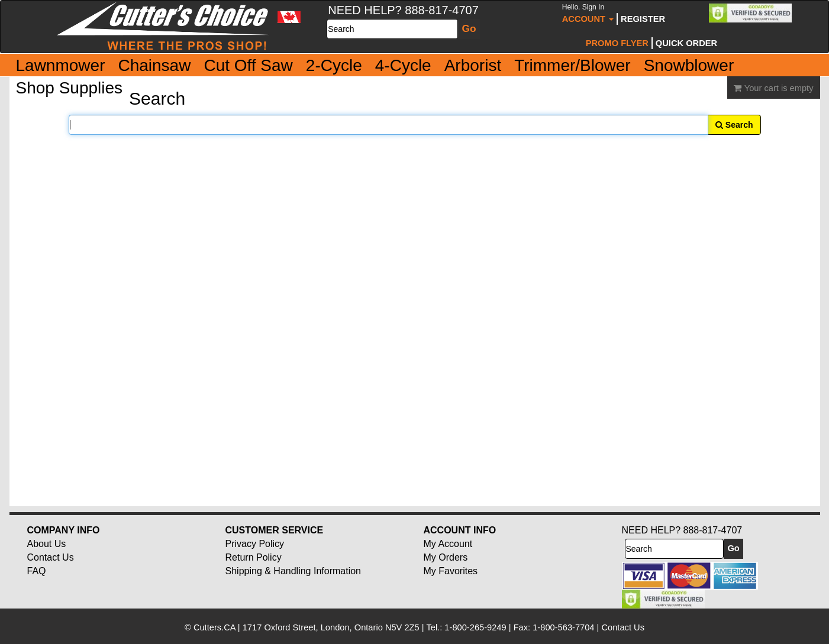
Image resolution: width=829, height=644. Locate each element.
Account (588, 13)
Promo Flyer (617, 43)
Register (643, 19)
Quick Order (686, 43)
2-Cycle (334, 65)
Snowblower (689, 65)
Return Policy (254, 557)
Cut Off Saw (248, 65)
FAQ (37, 571)
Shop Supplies (70, 88)
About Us (47, 544)
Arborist (473, 65)
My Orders (446, 557)
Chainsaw (154, 65)
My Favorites (451, 571)
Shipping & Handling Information (293, 571)
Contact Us (51, 557)
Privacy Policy (255, 544)
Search (734, 125)
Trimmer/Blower (572, 65)
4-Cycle (403, 65)
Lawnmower (61, 65)
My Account (448, 544)
